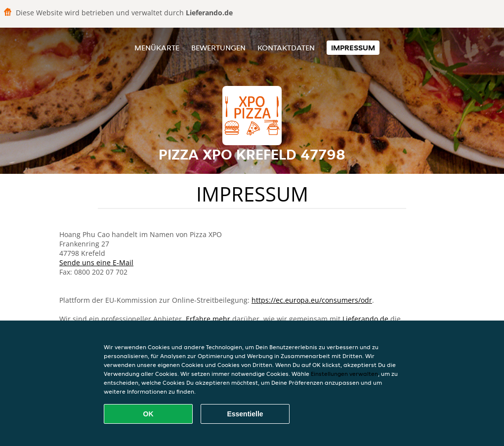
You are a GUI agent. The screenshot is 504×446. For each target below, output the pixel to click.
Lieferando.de (365, 319)
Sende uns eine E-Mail (96, 263)
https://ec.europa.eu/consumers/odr (312, 300)
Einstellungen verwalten (344, 374)
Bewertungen (218, 48)
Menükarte (157, 48)
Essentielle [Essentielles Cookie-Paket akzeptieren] (245, 414)
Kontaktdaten (286, 48)
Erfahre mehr (208, 319)
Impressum (353, 48)
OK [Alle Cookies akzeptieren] (148, 414)
